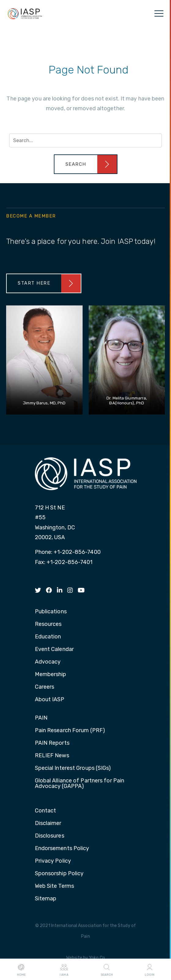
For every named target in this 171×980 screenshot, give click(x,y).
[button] (86, 164)
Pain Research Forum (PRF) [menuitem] (70, 731)
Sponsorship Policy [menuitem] (59, 874)
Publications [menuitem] (51, 612)
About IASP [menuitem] (50, 700)
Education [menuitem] (48, 637)
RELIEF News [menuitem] (52, 756)
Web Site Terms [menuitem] (54, 886)
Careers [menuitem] (45, 687)
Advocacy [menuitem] (48, 662)
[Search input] (85, 140)
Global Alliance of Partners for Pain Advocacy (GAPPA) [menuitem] (80, 784)
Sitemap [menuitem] (46, 899)
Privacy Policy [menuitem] (53, 861)
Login (150, 970)
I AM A (64, 970)
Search (107, 970)
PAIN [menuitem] (41, 718)
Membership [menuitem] (51, 675)
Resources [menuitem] (48, 624)
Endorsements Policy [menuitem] (62, 849)
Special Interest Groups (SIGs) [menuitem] (73, 768)
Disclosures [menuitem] (50, 836)
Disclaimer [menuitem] (48, 823)
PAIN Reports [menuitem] (52, 743)
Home (21, 970)
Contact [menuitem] (46, 811)
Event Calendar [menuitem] (54, 649)
